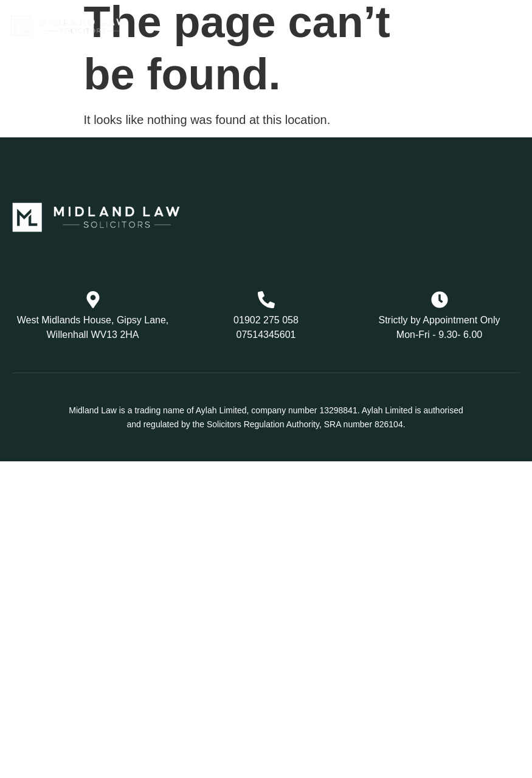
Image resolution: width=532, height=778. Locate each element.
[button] (404, 26)
